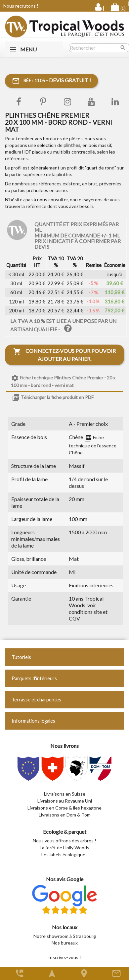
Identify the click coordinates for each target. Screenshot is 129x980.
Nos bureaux (65, 943)
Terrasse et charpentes (36, 700)
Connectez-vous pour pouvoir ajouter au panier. (64, 355)
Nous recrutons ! (21, 6)
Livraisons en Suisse (65, 794)
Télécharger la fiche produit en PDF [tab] (53, 398)
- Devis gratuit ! (51, 81)
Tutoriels (21, 657)
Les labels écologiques (64, 854)
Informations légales (33, 721)
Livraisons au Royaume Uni (65, 801)
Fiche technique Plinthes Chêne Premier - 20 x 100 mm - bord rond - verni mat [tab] (63, 381)
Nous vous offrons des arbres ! (64, 841)
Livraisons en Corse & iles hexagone (64, 808)
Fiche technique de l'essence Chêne (93, 445)
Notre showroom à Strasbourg (65, 936)
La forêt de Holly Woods (64, 848)
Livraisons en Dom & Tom (65, 815)
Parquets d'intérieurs (34, 678)
